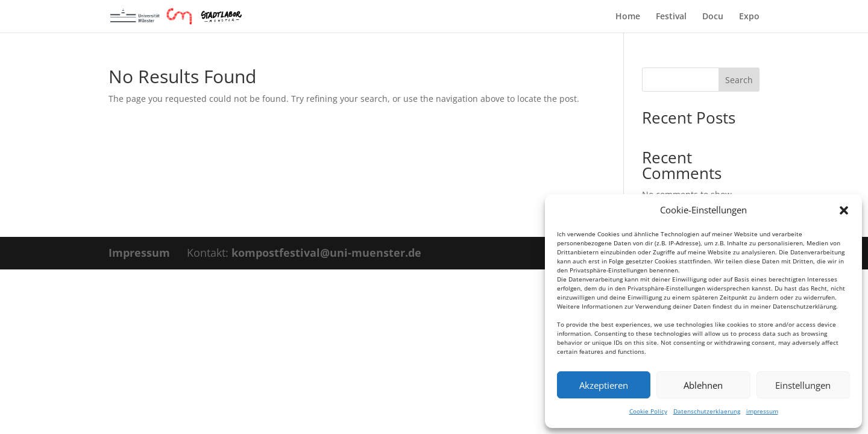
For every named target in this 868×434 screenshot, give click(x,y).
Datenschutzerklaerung (707, 411)
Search (739, 80)
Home (628, 17)
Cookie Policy (648, 411)
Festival (671, 17)
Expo (749, 17)
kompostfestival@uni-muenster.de (326, 253)
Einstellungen (803, 385)
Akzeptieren (604, 385)
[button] (844, 210)
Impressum (139, 253)
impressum (762, 411)
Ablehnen (703, 385)
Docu (713, 17)
